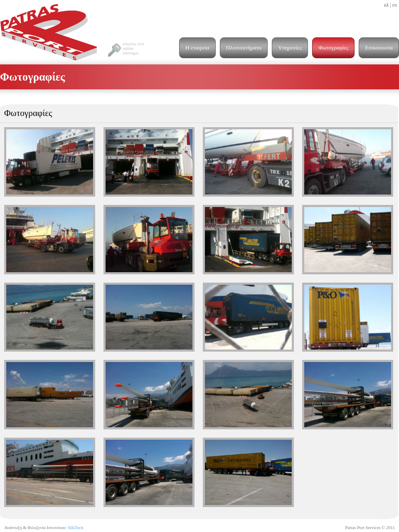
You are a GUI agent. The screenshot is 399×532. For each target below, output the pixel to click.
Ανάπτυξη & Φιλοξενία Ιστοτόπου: (44, 528)
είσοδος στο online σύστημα (133, 48)
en (395, 5)
